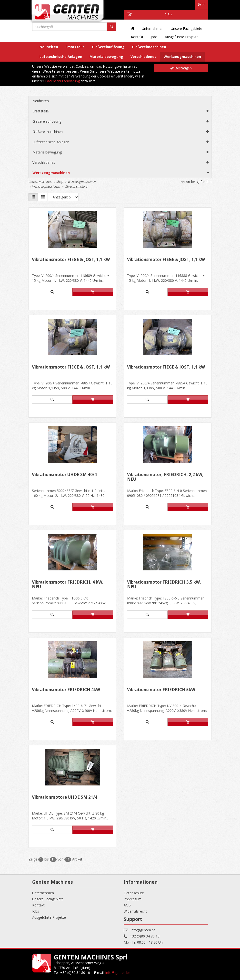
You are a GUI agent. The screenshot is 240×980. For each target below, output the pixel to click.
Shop (60, 182)
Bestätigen (181, 68)
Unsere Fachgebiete (186, 28)
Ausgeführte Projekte (182, 37)
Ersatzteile (75, 47)
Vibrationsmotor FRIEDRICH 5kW (161, 690)
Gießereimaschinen (149, 47)
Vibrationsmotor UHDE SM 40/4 (64, 475)
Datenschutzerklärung (62, 81)
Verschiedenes (143, 57)
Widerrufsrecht (135, 911)
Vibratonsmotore (76, 186)
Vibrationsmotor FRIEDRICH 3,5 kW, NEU (164, 585)
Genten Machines (40, 182)
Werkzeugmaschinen (182, 57)
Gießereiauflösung (108, 47)
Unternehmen (153, 28)
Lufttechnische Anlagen (61, 57)
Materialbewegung (106, 57)
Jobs (154, 37)
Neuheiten (49, 47)
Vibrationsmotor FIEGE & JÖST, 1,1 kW (71, 260)
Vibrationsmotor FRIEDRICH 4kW (66, 690)
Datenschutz (134, 893)
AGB (127, 905)
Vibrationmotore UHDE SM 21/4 (65, 797)
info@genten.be (143, 930)
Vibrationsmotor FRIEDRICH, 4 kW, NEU (68, 585)
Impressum (133, 899)
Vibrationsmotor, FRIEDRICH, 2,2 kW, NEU (165, 477)
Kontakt (137, 37)
